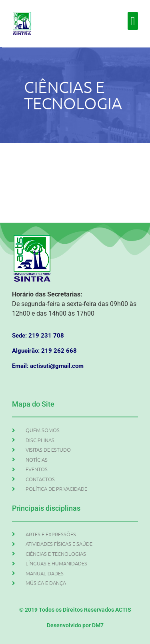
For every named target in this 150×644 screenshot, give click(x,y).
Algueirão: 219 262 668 (44, 351)
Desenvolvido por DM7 (75, 625)
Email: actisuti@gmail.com (48, 366)
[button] (133, 21)
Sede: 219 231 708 (38, 336)
